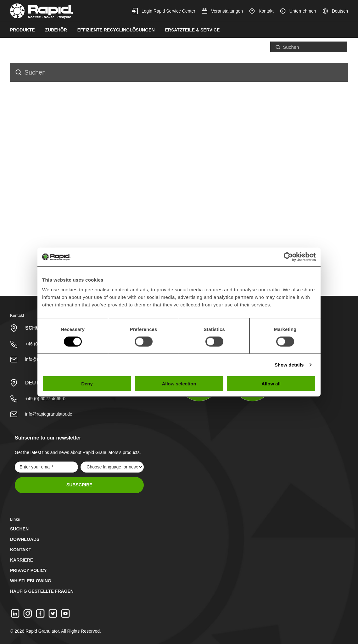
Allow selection (179, 384)
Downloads (25, 539)
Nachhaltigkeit (29, 46)
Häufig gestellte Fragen (42, 591)
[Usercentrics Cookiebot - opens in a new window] (288, 257)
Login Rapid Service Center (164, 11)
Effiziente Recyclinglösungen (116, 30)
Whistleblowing (31, 581)
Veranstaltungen (222, 11)
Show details (289, 364)
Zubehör (56, 30)
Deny (87, 384)
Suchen (19, 529)
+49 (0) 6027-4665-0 (45, 399)
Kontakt (261, 11)
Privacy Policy (28, 570)
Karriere (22, 560)
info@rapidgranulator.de (49, 414)
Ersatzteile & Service (193, 30)
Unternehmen (298, 11)
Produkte (22, 30)
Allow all (271, 384)
